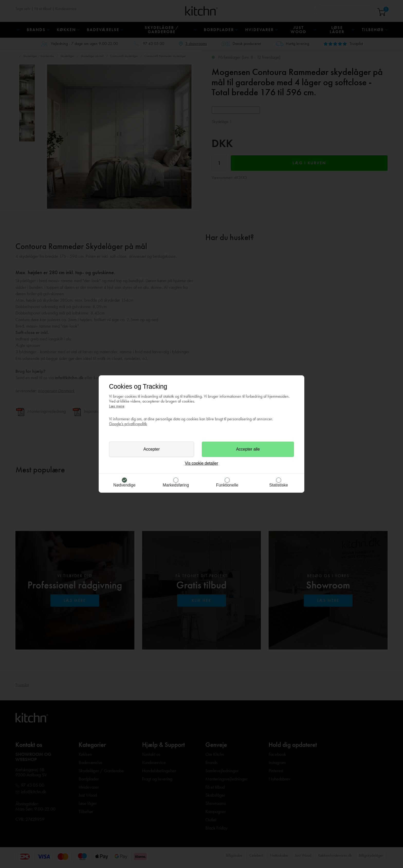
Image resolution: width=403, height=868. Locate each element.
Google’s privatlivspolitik (128, 424)
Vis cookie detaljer (201, 463)
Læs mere (117, 406)
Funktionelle (227, 485)
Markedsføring (176, 485)
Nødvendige (124, 485)
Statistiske (279, 485)
